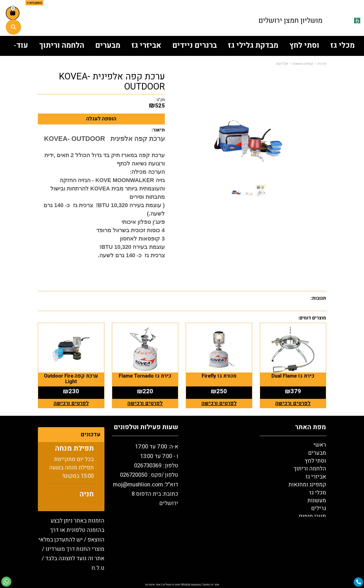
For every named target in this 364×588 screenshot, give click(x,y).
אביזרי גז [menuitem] (146, 46)
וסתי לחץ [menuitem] (304, 46)
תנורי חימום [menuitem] (312, 516)
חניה (87, 496)
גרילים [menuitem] (319, 508)
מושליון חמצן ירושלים (291, 21)
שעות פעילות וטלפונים (146, 427)
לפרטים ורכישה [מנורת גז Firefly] (219, 403)
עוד (21, 46)
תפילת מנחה (74, 451)
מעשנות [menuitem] (317, 500)
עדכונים (90, 434)
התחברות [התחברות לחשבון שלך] (34, 3)
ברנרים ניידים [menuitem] (195, 46)
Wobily (185, 585)
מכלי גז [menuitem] (343, 46)
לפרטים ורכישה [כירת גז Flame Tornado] (145, 403)
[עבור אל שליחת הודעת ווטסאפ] (6, 582)
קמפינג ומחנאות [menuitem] (307, 485)
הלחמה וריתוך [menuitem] (62, 46)
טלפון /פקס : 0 (149, 475)
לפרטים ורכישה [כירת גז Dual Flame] (293, 403)
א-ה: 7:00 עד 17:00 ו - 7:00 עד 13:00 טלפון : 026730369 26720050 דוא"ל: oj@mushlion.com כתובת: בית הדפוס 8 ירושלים (146, 475)
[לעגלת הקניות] (13, 13)
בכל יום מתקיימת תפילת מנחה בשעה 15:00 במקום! (71, 470)
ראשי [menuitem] (320, 445)
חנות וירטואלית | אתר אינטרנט (163, 585)
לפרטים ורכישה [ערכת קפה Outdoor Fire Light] (71, 403)
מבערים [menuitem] (108, 46)
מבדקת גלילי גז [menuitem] (253, 46)
